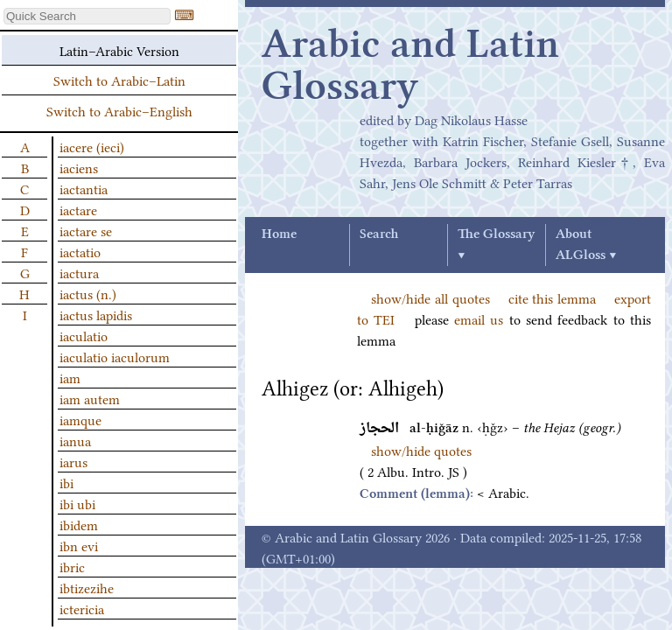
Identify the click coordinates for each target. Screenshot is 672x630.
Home (279, 234)
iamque (80, 419)
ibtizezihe (87, 587)
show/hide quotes (421, 450)
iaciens (79, 167)
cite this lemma (553, 297)
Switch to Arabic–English (119, 110)
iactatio (80, 251)
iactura (79, 272)
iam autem (90, 398)
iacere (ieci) (92, 146)
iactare (78, 209)
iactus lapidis (96, 314)
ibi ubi (77, 503)
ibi (66, 482)
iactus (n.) (88, 293)
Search (379, 234)
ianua (75, 440)
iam (70, 377)
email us (479, 318)
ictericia (82, 608)
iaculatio (84, 335)
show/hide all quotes (430, 297)
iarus (73, 461)
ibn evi (79, 545)
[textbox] (87, 16)
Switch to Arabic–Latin (119, 80)
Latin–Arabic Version (119, 50)
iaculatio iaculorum (115, 356)
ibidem (79, 524)
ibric (72, 566)
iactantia (84, 188)
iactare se (86, 230)
